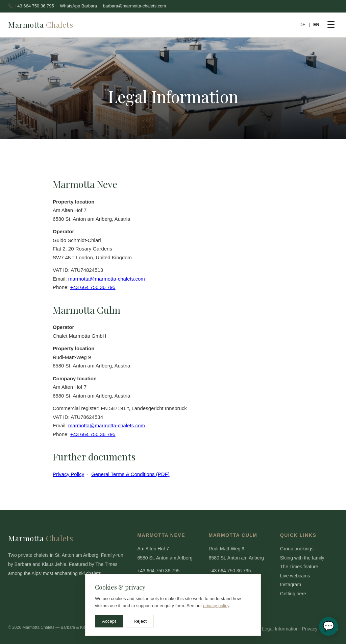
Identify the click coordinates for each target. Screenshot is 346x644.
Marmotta (41, 25)
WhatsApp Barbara (78, 6)
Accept (109, 621)
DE (302, 25)
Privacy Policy (68, 474)
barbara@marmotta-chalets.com (135, 6)
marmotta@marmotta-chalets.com (107, 279)
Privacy (310, 629)
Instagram (291, 585)
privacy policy (216, 606)
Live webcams (295, 576)
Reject (140, 621)
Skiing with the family (302, 558)
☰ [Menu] (331, 25)
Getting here (293, 594)
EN (316, 25)
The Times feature (299, 567)
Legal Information (280, 629)
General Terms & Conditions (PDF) (130, 474)
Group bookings (297, 549)
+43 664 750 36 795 (93, 287)
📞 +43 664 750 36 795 (31, 6)
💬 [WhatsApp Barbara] (329, 626)
